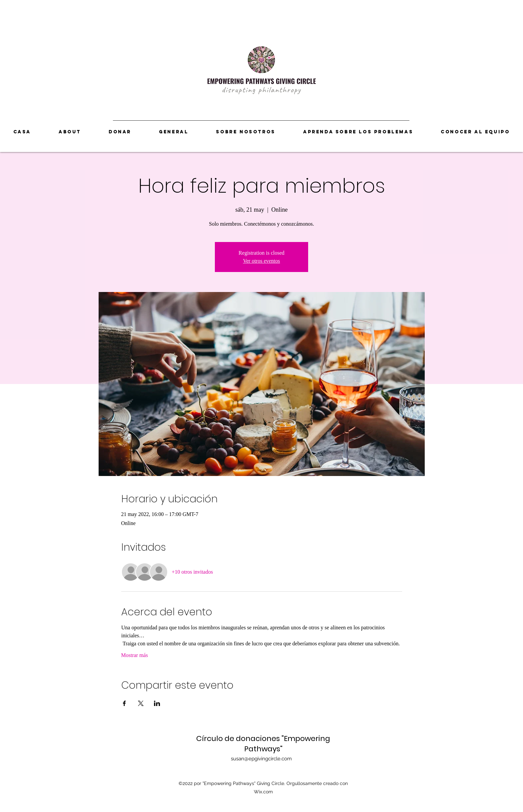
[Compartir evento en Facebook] (124, 703)
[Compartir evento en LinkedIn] (157, 703)
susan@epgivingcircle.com (261, 759)
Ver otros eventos (261, 261)
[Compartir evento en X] (141, 703)
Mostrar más (135, 655)
